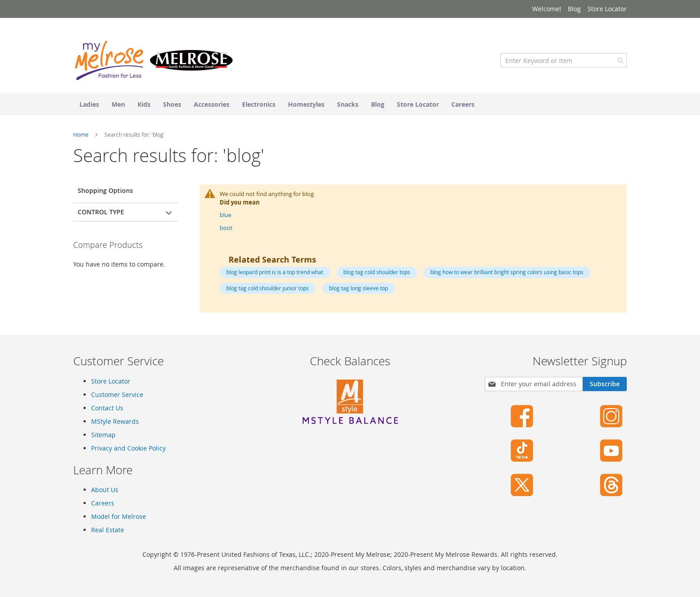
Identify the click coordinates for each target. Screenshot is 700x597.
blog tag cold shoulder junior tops (268, 288)
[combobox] (564, 60)
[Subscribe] (605, 384)
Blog (574, 9)
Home (81, 134)
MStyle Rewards (115, 421)
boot (226, 228)
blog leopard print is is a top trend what (275, 272)
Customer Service (117, 395)
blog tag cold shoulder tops (377, 272)
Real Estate (108, 530)
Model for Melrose (119, 516)
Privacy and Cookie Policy (128, 448)
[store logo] (154, 60)
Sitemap (103, 435)
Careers (103, 503)
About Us (105, 490)
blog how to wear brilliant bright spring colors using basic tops (507, 272)
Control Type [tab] (101, 212)
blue (225, 215)
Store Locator (607, 9)
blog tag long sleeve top (358, 288)
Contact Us (107, 408)
